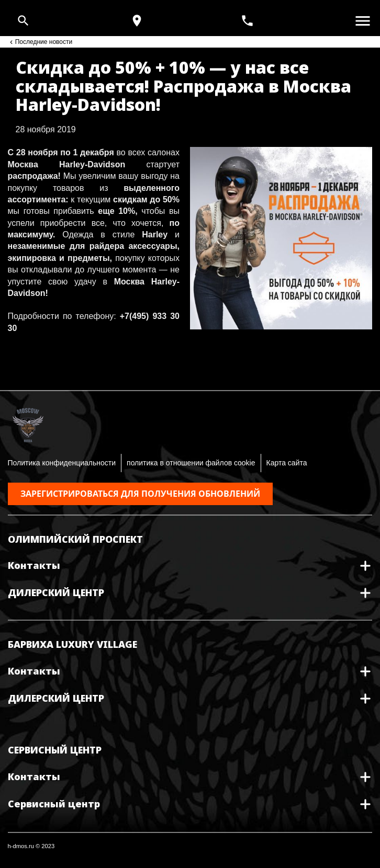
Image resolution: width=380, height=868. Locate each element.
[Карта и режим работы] (137, 21)
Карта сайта (287, 463)
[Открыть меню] (363, 21)
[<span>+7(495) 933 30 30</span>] (249, 21)
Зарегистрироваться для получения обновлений (140, 494)
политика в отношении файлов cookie (191, 463)
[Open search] (23, 21)
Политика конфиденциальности (62, 463)
